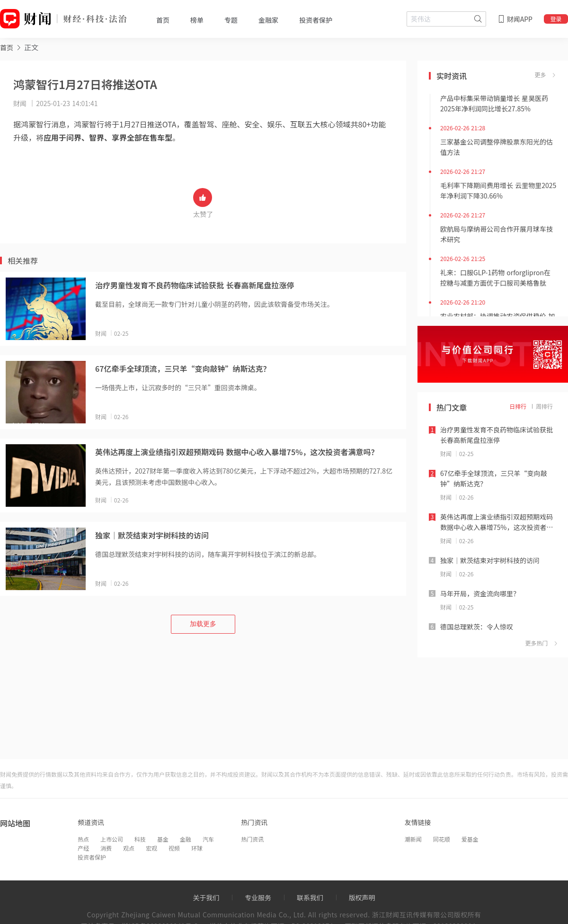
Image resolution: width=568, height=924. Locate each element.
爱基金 (470, 839)
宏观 (151, 848)
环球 (197, 848)
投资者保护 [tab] (316, 20)
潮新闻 (413, 839)
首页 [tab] (163, 20)
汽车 (208, 839)
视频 (174, 848)
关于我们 (206, 897)
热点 (83, 839)
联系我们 (310, 897)
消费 (106, 848)
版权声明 (362, 897)
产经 (83, 848)
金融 (186, 839)
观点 (129, 848)
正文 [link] (31, 47)
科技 (140, 839)
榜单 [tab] (197, 20)
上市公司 (112, 839)
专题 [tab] (231, 20)
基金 (163, 839)
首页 (7, 47)
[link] (7, 47)
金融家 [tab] (268, 20)
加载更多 (203, 624)
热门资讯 (252, 839)
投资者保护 (92, 857)
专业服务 (258, 897)
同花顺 (442, 839)
